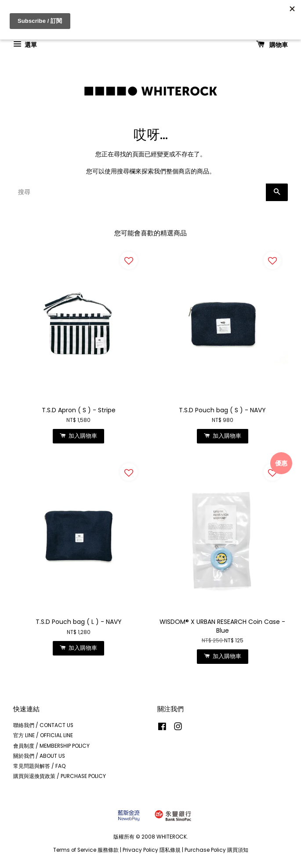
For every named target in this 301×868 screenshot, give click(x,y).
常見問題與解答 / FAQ (40, 766)
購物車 (272, 44)
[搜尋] (140, 192)
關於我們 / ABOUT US (39, 756)
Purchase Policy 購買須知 (216, 850)
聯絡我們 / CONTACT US (43, 725)
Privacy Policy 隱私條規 (152, 850)
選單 (25, 44)
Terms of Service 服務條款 (86, 850)
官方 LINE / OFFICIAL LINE (43, 735)
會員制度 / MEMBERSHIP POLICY (51, 746)
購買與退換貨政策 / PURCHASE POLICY (60, 776)
